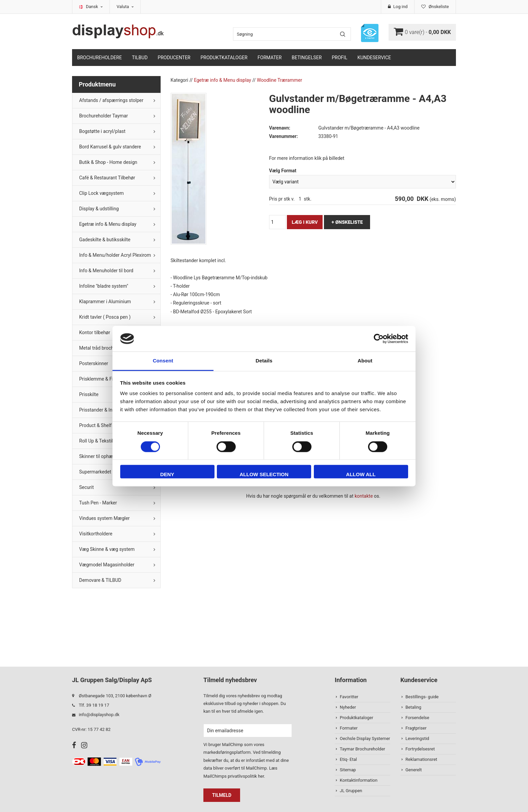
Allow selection (264, 475)
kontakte (364, 496)
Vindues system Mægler (104, 518)
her (261, 776)
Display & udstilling (99, 209)
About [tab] (365, 361)
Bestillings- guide (422, 697)
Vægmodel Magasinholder (107, 565)
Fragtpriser (416, 728)
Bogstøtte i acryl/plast (102, 131)
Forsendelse (417, 718)
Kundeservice (374, 58)
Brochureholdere (100, 58)
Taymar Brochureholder (362, 749)
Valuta (125, 7)
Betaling (413, 707)
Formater (270, 58)
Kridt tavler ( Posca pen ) (105, 317)
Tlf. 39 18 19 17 (94, 705)
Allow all (361, 475)
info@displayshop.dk (99, 715)
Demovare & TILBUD (100, 580)
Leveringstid (417, 738)
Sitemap (348, 770)
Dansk (94, 7)
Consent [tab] (163, 361)
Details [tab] (264, 361)
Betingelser (307, 58)
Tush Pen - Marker (98, 503)
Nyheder (348, 707)
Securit (87, 487)
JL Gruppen (351, 791)
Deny (167, 475)
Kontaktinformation (359, 780)
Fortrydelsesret (420, 749)
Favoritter (349, 697)
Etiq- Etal (348, 759)
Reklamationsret (421, 759)
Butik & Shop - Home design (108, 162)
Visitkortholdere (96, 534)
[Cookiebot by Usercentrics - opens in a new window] (379, 339)
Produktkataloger (224, 58)
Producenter (174, 58)
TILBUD (140, 58)
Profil (339, 58)
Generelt (414, 770)
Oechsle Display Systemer (365, 738)
